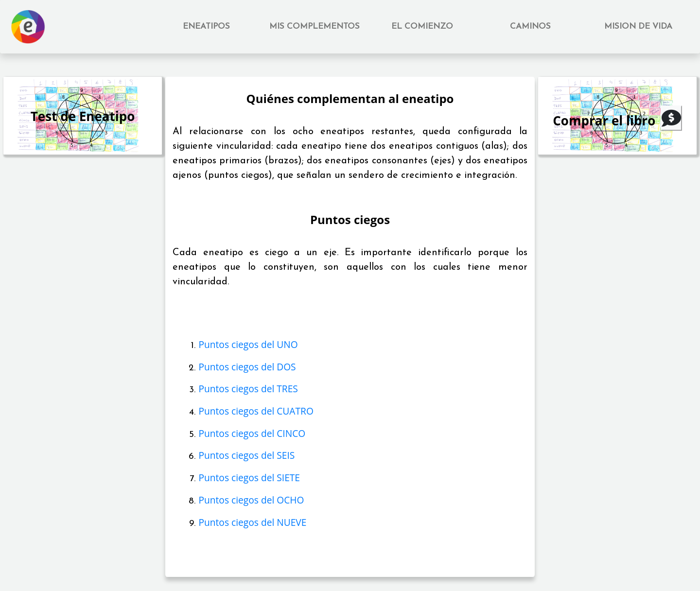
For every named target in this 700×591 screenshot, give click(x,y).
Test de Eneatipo (83, 116)
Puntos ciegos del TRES (248, 389)
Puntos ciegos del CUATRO (256, 411)
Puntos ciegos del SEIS (246, 455)
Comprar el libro (604, 121)
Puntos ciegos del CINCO (252, 433)
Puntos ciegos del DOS (247, 367)
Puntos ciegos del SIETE (249, 478)
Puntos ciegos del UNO (248, 344)
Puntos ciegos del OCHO (251, 500)
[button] (207, 27)
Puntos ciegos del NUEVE (252, 522)
